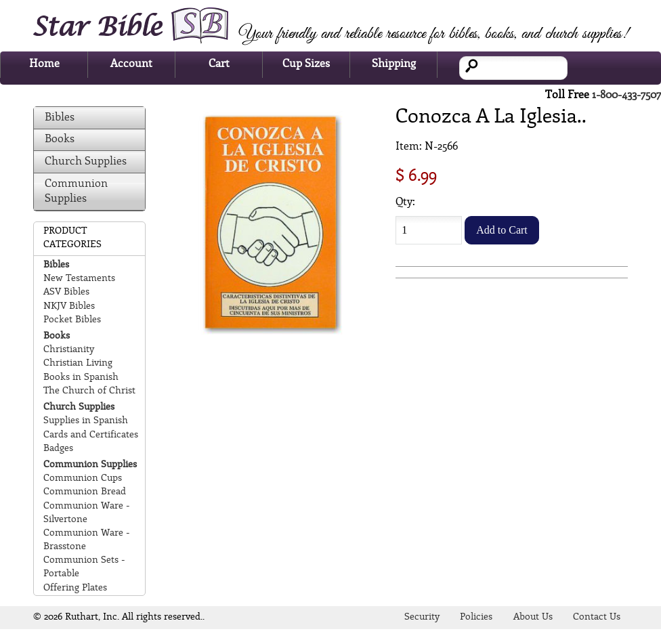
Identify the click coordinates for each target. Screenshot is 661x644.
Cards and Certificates (91, 435)
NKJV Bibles (69, 306)
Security (422, 617)
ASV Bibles (66, 292)
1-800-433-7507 (626, 95)
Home (44, 64)
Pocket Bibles (72, 320)
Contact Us (597, 617)
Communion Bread (85, 492)
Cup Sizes (306, 64)
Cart (219, 64)
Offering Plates (75, 588)
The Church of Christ (89, 391)
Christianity (69, 350)
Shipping (394, 64)
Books (60, 139)
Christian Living (78, 363)
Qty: (405, 202)
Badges (58, 449)
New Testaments (79, 279)
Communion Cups (83, 478)
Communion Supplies (76, 191)
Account (131, 64)
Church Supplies (86, 162)
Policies (476, 617)
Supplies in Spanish (86, 421)
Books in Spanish (81, 378)
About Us (533, 617)
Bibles (60, 117)
